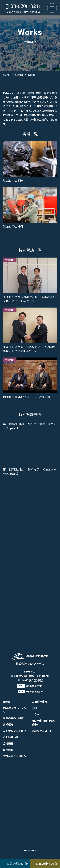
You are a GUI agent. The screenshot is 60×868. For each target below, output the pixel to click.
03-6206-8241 (34, 686)
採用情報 (8, 750)
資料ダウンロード (42, 731)
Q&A (34, 708)
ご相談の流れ (39, 702)
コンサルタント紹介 (15, 731)
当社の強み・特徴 (13, 718)
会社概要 (8, 743)
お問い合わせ (11, 737)
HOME (7, 702)
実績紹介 (8, 724)
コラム (36, 714)
